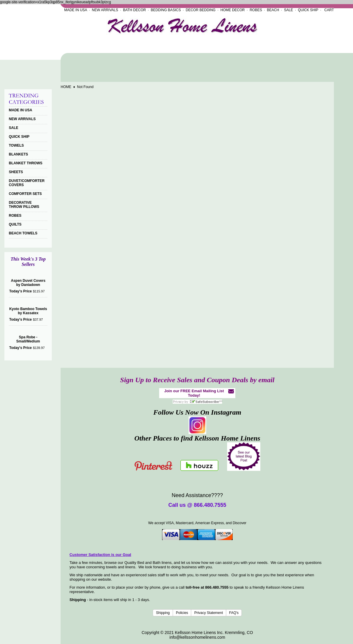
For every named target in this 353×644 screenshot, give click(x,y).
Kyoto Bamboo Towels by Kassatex (28, 311)
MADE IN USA (75, 10)
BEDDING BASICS (166, 10)
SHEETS (16, 172)
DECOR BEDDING (200, 10)
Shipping (163, 613)
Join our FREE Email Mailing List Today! (194, 393)
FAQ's (234, 613)
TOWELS (16, 145)
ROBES (256, 10)
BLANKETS (18, 154)
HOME (66, 87)
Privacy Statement (208, 613)
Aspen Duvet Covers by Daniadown (28, 283)
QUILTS (15, 224)
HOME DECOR (233, 10)
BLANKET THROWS (26, 163)
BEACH (273, 10)
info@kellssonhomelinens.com (197, 637)
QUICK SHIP (308, 10)
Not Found (85, 87)
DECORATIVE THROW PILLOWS (24, 205)
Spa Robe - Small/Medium (28, 339)
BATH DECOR (134, 10)
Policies (182, 613)
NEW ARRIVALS (105, 10)
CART (329, 10)
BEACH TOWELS (23, 233)
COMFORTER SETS (25, 194)
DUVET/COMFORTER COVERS (27, 183)
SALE (288, 10)
